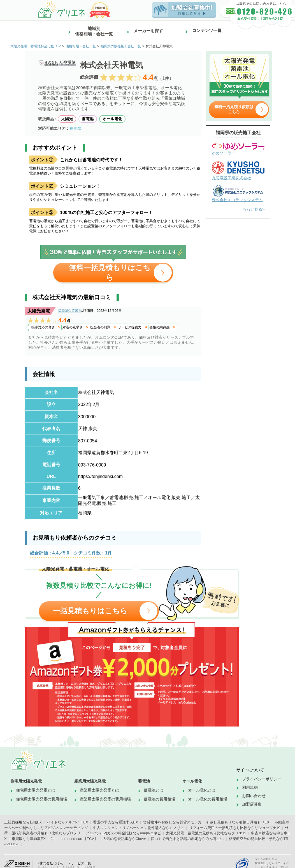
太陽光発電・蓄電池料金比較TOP (36, 46)
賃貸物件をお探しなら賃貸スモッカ (172, 822)
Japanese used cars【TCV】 (74, 839)
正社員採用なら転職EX (23, 822)
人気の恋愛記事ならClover (125, 839)
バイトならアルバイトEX (67, 822)
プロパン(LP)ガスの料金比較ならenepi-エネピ (123, 833)
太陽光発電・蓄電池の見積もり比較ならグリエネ (206, 833)
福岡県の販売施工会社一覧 (121, 46)
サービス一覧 (81, 863)
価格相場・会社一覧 (81, 46)
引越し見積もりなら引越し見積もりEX (238, 822)
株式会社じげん (51, 863)
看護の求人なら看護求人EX (115, 822)
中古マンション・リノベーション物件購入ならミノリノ (139, 828)
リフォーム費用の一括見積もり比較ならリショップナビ (235, 828)
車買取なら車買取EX (29, 839)
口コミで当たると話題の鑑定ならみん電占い (187, 839)
